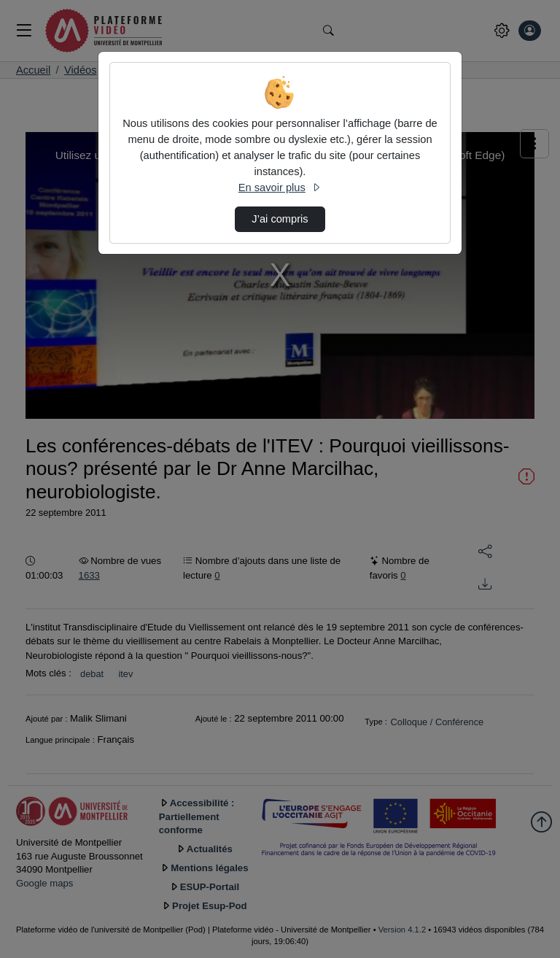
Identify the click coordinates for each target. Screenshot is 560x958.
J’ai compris (280, 219)
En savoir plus (280, 188)
